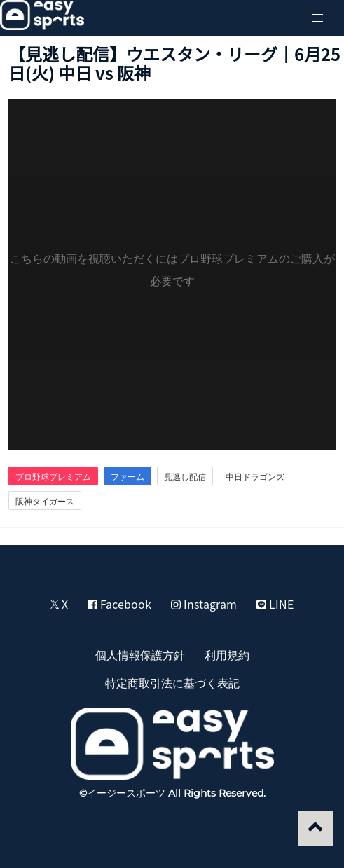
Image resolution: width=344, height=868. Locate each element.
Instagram (204, 604)
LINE (275, 604)
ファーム (128, 476)
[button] (317, 18)
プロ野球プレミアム (53, 476)
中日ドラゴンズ (255, 476)
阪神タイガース (45, 501)
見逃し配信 (185, 476)
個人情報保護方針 (140, 654)
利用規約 (227, 654)
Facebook (119, 604)
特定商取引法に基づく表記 (172, 682)
